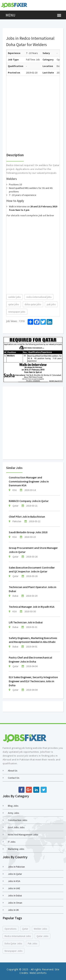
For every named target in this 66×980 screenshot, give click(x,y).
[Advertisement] (33, 109)
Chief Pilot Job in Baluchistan (27, 517)
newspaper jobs (17, 312)
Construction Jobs (18, 820)
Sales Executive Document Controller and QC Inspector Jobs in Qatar (32, 569)
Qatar (25, 929)
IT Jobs (12, 842)
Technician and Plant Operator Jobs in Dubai (33, 589)
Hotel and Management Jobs (23, 835)
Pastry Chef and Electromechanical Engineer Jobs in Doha (30, 659)
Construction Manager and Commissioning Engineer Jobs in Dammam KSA (29, 481)
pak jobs (51, 304)
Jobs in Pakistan (16, 867)
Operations (11, 929)
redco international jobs (39, 297)
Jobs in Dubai (15, 895)
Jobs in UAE (14, 888)
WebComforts (38, 973)
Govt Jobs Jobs (16, 827)
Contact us (14, 778)
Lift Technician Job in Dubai (26, 622)
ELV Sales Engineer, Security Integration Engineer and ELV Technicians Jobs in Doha (33, 681)
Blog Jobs (13, 806)
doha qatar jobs (33, 304)
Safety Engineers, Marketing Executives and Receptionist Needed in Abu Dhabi (33, 640)
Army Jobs (14, 813)
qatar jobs (14, 304)
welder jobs (15, 297)
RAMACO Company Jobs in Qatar (29, 501)
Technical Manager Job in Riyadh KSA (32, 607)
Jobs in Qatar (15, 874)
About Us (13, 771)
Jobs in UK (13, 910)
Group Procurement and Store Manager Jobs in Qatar (33, 550)
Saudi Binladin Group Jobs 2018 (28, 532)
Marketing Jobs (16, 849)
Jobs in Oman (15, 903)
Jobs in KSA (14, 881)
